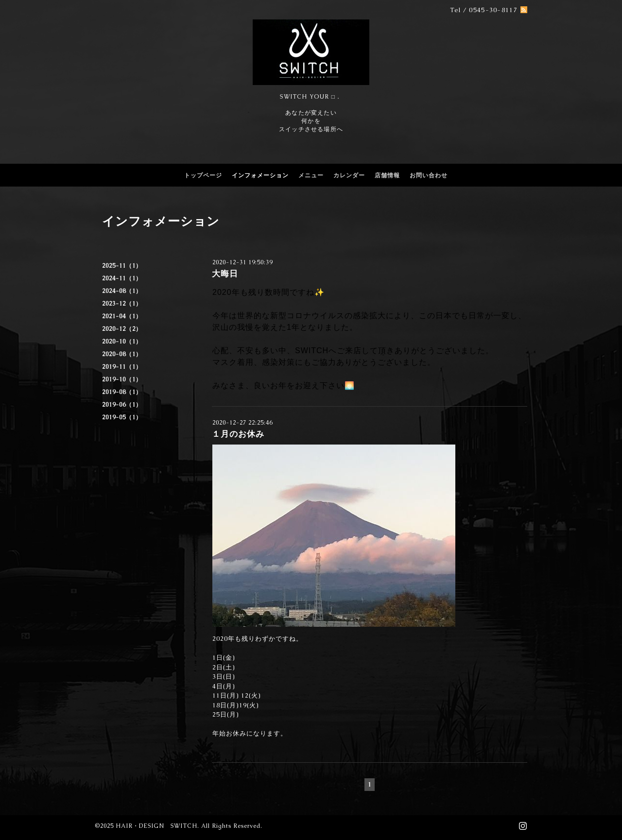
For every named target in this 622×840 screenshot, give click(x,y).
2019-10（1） (122, 379)
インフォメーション (260, 175)
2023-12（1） (122, 304)
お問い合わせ (429, 175)
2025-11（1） (122, 266)
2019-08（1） (122, 392)
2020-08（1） (122, 354)
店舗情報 (387, 175)
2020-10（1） (122, 342)
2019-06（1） (122, 405)
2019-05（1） (122, 417)
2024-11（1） (122, 278)
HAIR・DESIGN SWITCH (156, 826)
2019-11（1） (122, 367)
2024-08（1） (122, 291)
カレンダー (349, 175)
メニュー (311, 175)
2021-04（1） (122, 316)
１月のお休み (238, 434)
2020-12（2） (122, 329)
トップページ (203, 175)
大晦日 (225, 274)
